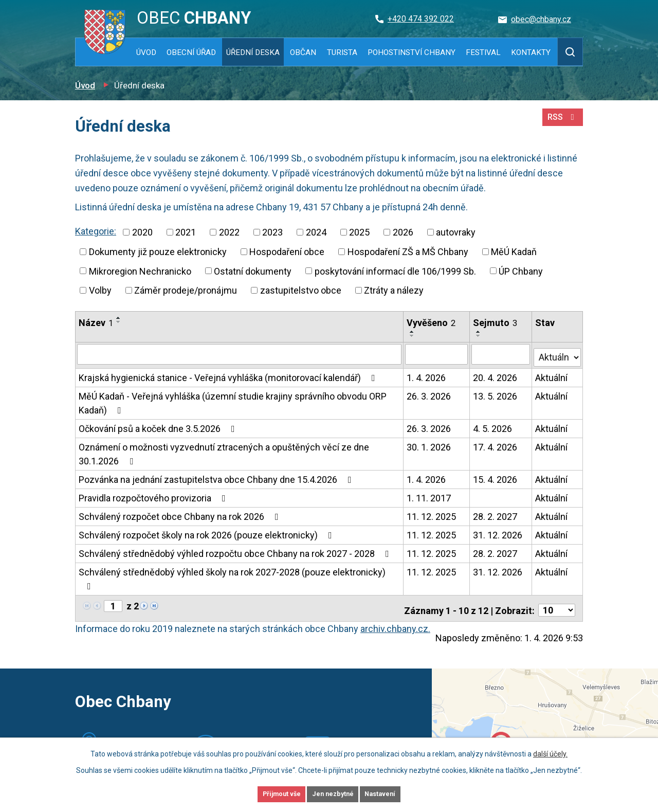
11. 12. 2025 (432, 513)
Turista (342, 52)
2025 (359, 232)
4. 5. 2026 (493, 426)
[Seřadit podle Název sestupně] (119, 322)
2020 (142, 232)
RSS (561, 122)
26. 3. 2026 (429, 393)
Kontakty (531, 52)
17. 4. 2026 (496, 444)
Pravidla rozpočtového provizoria (154, 495)
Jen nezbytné (333, 793)
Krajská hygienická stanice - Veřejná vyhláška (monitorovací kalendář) (229, 375)
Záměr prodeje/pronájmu (186, 290)
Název (96, 323)
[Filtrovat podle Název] (240, 354)
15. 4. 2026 (496, 476)
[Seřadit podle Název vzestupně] (119, 318)
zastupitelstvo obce (301, 290)
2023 (272, 232)
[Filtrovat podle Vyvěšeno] (437, 354)
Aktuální (552, 375)
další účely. (550, 752)
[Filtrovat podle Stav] (558, 353)
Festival (483, 52)
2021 (186, 232)
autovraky (456, 232)
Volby (100, 290)
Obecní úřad (191, 52)
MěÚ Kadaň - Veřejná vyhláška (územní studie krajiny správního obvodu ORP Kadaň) (233, 400)
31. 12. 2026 (499, 532)
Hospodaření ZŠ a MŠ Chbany (408, 252)
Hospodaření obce (287, 252)
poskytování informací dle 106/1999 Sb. (395, 271)
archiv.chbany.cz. (395, 622)
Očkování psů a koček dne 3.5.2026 (159, 426)
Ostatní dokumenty (253, 271)
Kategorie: (96, 231)
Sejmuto (496, 323)
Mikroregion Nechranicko (140, 271)
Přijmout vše (267, 793)
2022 (229, 232)
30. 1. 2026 (429, 444)
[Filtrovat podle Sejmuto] (501, 354)
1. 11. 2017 (429, 495)
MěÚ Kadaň (514, 252)
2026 (403, 232)
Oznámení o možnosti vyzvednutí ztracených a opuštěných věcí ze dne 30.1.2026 (224, 451)
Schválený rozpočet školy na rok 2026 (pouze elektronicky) (207, 532)
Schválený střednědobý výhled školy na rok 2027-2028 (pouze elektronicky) (232, 576)
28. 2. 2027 (496, 513)
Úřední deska (253, 52)
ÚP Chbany (521, 271)
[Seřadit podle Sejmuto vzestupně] (480, 332)
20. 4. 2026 (496, 375)
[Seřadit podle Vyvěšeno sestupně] (413, 336)
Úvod (146, 52)
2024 (316, 232)
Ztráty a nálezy (394, 290)
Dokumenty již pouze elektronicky (158, 252)
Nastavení (396, 793)
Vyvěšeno (432, 323)
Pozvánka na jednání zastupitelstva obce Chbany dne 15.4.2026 (217, 476)
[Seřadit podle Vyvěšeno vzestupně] (413, 332)
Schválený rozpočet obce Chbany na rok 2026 (181, 513)
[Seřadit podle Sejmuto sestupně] (480, 336)
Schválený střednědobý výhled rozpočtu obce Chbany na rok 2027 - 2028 (236, 551)
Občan (303, 52)
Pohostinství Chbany (412, 52)
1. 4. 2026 (427, 375)
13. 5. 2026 (496, 393)
